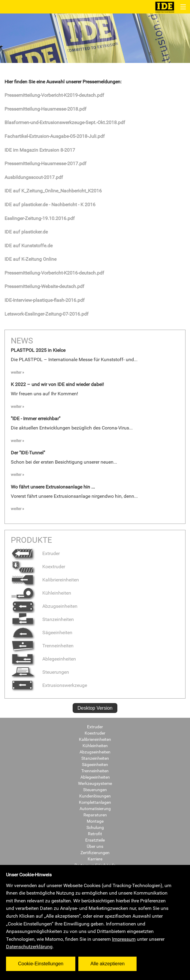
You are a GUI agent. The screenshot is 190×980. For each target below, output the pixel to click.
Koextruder (38, 567)
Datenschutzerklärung (29, 947)
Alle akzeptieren (107, 964)
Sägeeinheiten (42, 633)
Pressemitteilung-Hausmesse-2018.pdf (45, 109)
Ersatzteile (95, 840)
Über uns (95, 846)
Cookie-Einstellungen (41, 964)
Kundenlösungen (95, 796)
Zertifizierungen (95, 853)
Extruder (35, 553)
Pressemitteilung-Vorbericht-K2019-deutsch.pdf (54, 95)
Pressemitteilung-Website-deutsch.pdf (44, 286)
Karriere (95, 859)
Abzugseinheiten (44, 606)
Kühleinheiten (41, 593)
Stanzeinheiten (42, 619)
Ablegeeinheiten (43, 659)
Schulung (95, 827)
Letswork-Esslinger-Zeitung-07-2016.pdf (47, 314)
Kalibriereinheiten (45, 580)
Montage (95, 821)
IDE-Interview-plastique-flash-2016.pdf (45, 300)
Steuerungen (40, 672)
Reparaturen (95, 815)
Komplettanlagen (95, 802)
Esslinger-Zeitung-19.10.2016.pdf (40, 218)
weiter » (17, 372)
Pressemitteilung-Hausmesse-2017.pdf (45, 163)
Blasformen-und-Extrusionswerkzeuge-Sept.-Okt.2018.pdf (65, 122)
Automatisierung (95, 809)
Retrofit (95, 834)
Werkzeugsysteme (95, 783)
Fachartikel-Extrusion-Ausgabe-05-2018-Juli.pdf (55, 136)
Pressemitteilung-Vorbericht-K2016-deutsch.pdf (54, 273)
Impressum (124, 939)
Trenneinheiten (42, 646)
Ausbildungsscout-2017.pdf (34, 177)
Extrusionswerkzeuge (49, 685)
